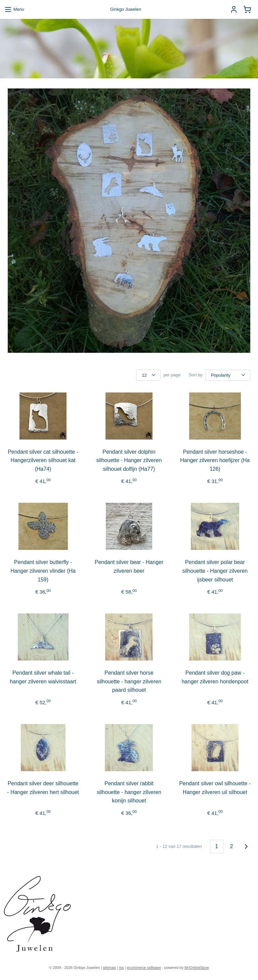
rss (121, 968)
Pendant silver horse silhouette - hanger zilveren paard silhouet (129, 682)
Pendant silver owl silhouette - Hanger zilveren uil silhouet (215, 788)
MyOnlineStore (197, 968)
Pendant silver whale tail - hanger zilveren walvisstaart (43, 677)
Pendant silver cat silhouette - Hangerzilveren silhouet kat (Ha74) (43, 460)
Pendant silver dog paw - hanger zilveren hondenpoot (215, 677)
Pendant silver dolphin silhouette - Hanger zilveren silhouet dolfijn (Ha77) (129, 460)
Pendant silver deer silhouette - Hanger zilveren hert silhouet (43, 788)
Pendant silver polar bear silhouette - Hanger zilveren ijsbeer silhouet (215, 571)
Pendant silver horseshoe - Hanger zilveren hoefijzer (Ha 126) (215, 460)
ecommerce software (144, 968)
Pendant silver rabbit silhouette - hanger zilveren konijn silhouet (129, 792)
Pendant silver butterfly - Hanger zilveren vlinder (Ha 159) (43, 571)
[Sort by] (228, 375)
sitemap (109, 968)
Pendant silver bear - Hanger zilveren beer (129, 567)
